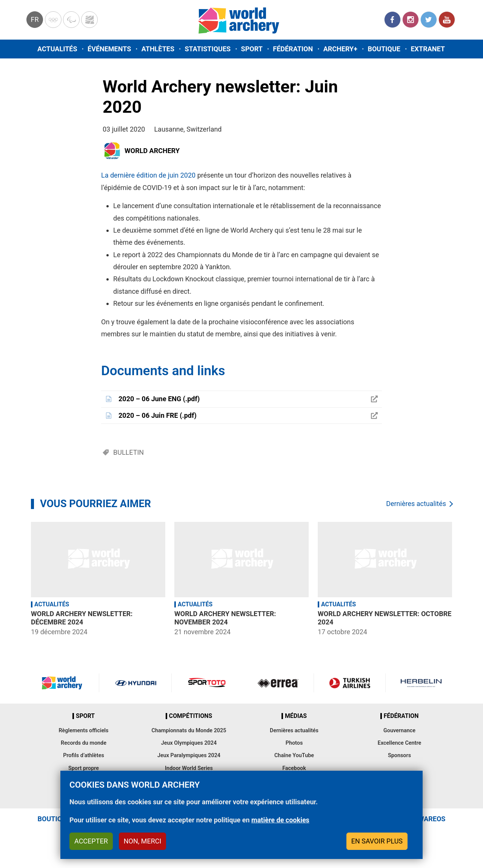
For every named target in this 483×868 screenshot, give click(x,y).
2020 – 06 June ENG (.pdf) (159, 399)
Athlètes (158, 49)
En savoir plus (377, 841)
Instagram (411, 20)
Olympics (53, 20)
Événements (109, 49)
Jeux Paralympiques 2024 (189, 755)
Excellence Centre (399, 743)
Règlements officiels (83, 731)
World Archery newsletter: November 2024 (225, 618)
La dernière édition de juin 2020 (148, 175)
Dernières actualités (416, 504)
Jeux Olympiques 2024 (189, 743)
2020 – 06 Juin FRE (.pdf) (158, 415)
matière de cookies (280, 820)
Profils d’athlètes (84, 755)
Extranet (428, 49)
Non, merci (143, 841)
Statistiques (208, 49)
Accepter (91, 841)
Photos (294, 743)
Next (462, 580)
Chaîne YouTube (294, 755)
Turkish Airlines (349, 683)
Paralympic (71, 20)
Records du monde (84, 743)
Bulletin (128, 452)
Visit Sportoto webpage (207, 683)
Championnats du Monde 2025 (189, 731)
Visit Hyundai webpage (136, 683)
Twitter (429, 20)
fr (35, 19)
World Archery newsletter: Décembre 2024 (82, 618)
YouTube (447, 20)
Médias (296, 716)
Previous (21, 580)
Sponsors (399, 755)
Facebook (392, 20)
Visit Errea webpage (278, 683)
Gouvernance (399, 731)
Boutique (384, 49)
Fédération (293, 49)
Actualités (57, 49)
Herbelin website (421, 683)
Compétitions (191, 716)
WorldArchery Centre (89, 20)
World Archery (152, 151)
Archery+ (340, 49)
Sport (252, 49)
